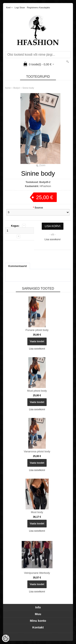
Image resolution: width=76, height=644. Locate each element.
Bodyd (17, 88)
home (8, 88)
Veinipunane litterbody (37, 573)
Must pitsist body (37, 391)
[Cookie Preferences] (6, 638)
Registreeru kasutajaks (39, 7)
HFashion (45, 186)
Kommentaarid (18, 266)
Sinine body (28, 88)
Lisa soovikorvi (53, 239)
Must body (37, 512)
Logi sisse (20, 7)
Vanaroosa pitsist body (37, 451)
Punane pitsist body (37, 330)
